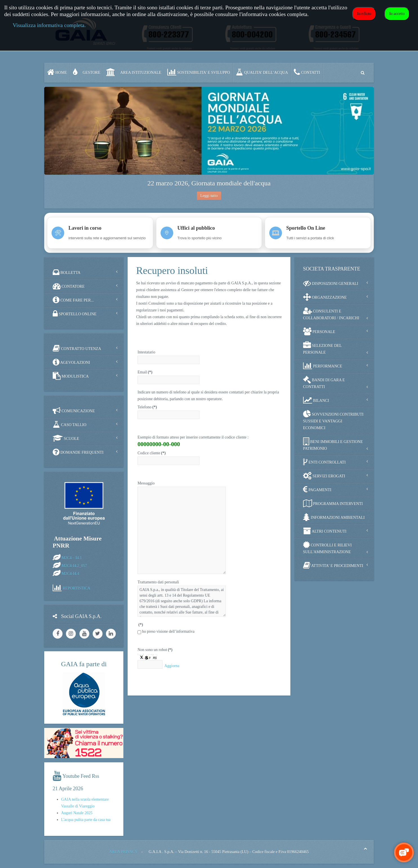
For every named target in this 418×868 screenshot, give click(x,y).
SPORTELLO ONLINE (75, 314)
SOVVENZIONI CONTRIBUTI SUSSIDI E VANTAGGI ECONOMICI (333, 420)
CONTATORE (69, 286)
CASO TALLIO (70, 424)
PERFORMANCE (323, 366)
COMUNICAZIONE (74, 411)
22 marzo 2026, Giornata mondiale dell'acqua (209, 183)
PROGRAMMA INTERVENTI (333, 503)
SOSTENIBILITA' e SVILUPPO (199, 72)
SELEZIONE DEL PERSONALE (323, 348)
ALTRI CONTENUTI (325, 531)
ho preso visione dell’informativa (168, 631)
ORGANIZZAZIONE (325, 297)
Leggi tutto (209, 196)
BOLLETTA (67, 272)
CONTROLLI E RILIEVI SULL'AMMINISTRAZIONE (327, 547)
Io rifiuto (364, 14)
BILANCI (316, 400)
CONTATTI (307, 72)
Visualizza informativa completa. (49, 25)
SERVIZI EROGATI (324, 476)
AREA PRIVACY (123, 852)
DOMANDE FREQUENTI (78, 452)
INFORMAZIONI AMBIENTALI (334, 517)
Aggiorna (172, 666)
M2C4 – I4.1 (72, 558)
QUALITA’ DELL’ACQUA (262, 72)
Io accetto (397, 14)
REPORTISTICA (77, 588)
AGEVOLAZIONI (71, 362)
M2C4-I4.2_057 (75, 565)
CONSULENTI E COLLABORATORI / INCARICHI (331, 314)
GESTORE (87, 72)
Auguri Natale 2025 (77, 813)
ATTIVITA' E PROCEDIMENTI (333, 565)
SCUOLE (66, 438)
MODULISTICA (71, 376)
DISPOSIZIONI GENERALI (331, 283)
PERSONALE (319, 331)
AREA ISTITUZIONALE (134, 72)
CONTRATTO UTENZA (77, 348)
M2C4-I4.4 (71, 573)
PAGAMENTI (317, 490)
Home (57, 72)
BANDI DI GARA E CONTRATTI (324, 382)
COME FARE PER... (73, 300)
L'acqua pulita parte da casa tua (86, 820)
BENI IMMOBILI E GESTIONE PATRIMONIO (333, 444)
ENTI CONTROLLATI (324, 462)
